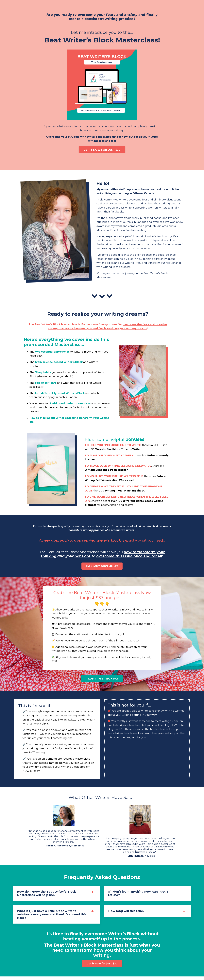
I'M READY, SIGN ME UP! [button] (102, 568)
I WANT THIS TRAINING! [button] (102, 681)
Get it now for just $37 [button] (102, 967)
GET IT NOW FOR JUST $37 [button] (102, 150)
